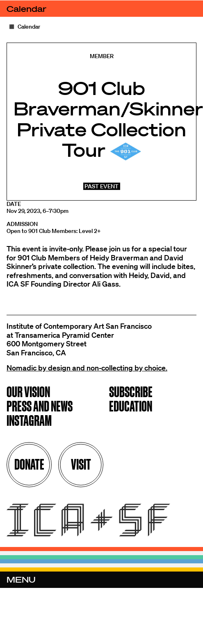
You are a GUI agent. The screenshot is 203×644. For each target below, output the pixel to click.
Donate (29, 464)
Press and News (40, 407)
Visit (81, 464)
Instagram (29, 421)
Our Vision (28, 393)
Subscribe (131, 393)
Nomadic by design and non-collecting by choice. (87, 368)
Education (131, 407)
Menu (21, 580)
